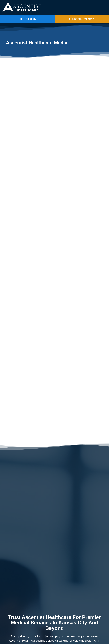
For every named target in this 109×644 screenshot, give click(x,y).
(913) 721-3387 (27, 19)
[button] (106, 8)
